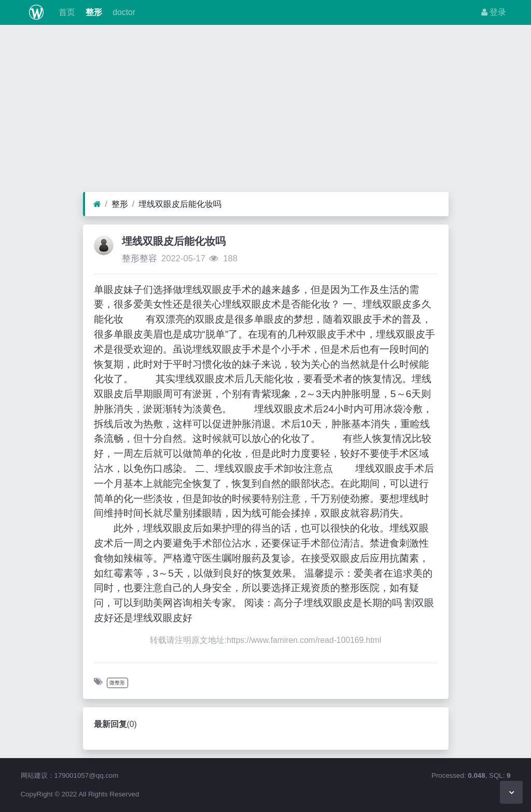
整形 (93, 12)
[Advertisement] (265, 111)
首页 (65, 12)
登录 (494, 12)
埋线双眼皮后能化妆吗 (180, 204)
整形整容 (139, 258)
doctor (123, 12)
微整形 (117, 683)
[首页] (97, 204)
